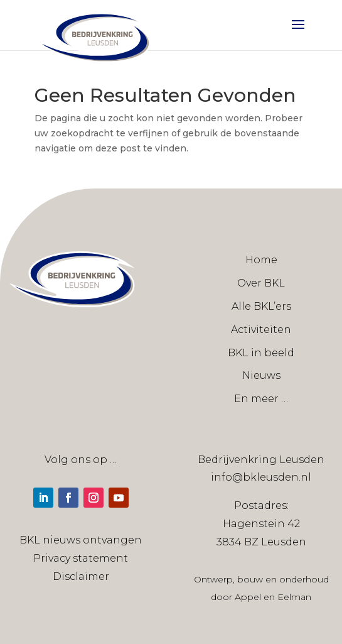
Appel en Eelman (273, 597)
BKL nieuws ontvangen (81, 540)
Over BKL (261, 283)
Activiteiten (261, 330)
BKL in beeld (261, 353)
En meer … (261, 399)
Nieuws (261, 375)
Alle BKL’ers (261, 306)
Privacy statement (81, 558)
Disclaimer (81, 576)
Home (261, 260)
